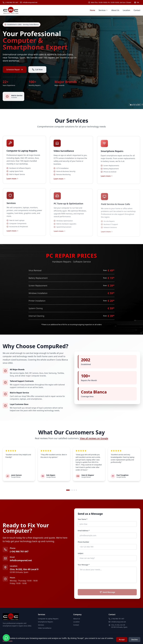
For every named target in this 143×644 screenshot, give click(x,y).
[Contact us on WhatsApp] (6, 638)
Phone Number (83, 542)
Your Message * (84, 565)
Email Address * (84, 531)
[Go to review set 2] (71, 490)
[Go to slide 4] (137, 105)
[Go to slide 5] (139, 105)
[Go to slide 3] (135, 105)
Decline (134, 640)
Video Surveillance (45, 628)
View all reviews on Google (94, 438)
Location (126, 10)
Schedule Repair (15, 73)
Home (93, 10)
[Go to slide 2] (133, 105)
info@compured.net (21, 560)
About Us (115, 10)
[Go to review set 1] (68, 490)
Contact (137, 10)
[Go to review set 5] (76, 490)
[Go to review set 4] (75, 490)
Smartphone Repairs (46, 622)
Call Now (37, 73)
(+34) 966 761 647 (19, 551)
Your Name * (83, 519)
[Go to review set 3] (73, 490)
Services (103, 10)
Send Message (107, 592)
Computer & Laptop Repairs (48, 619)
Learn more (13, 182)
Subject (80, 553)
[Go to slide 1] (131, 105)
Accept (122, 640)
